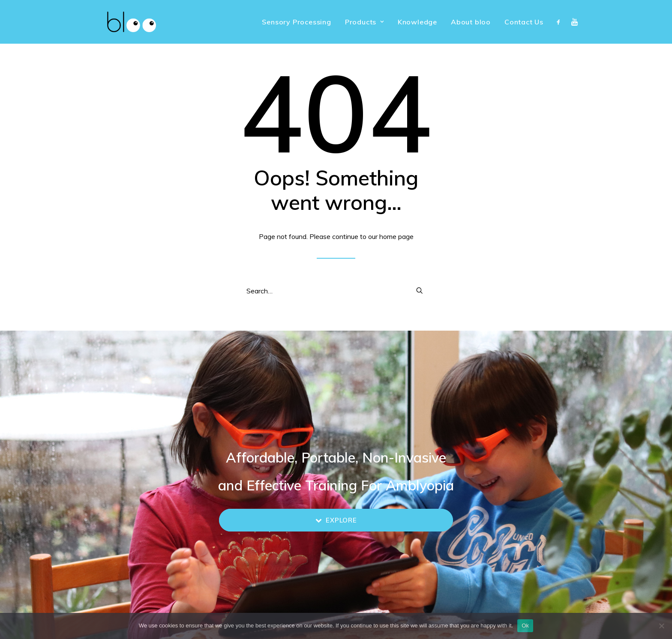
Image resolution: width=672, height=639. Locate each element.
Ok (525, 626)
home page (396, 236)
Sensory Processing (296, 22)
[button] (560, 22)
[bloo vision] (119, 22)
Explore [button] (336, 520)
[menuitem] (296, 22)
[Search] (336, 291)
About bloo (471, 22)
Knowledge (417, 22)
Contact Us (524, 22)
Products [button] (364, 22)
